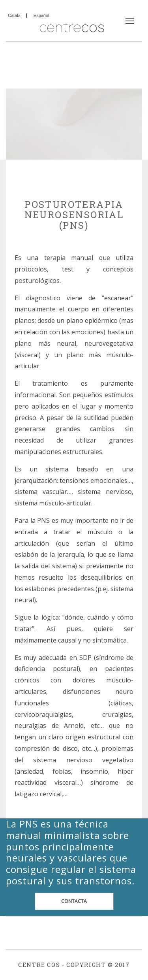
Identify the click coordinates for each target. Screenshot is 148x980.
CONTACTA (74, 901)
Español (41, 16)
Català (14, 16)
